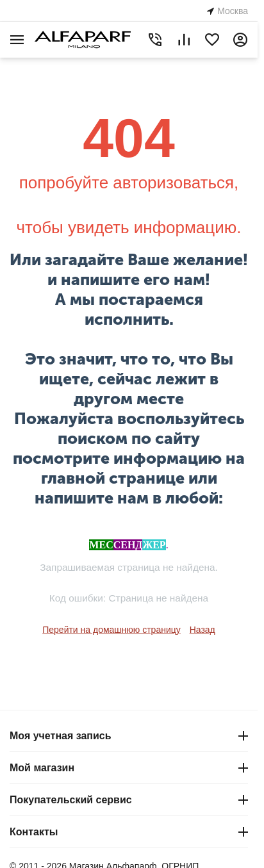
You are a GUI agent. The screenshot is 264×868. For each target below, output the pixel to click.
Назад (202, 630)
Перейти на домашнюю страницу (111, 630)
